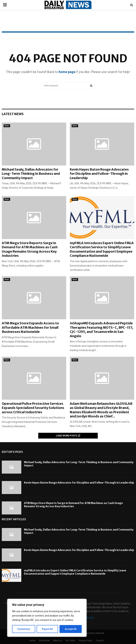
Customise (24, 629)
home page (67, 72)
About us (58, 641)
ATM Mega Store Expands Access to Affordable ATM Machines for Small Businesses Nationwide (30, 327)
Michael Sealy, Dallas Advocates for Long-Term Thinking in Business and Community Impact (31, 174)
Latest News (13, 114)
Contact (100, 641)
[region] (47, 618)
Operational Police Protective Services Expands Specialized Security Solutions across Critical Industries (33, 408)
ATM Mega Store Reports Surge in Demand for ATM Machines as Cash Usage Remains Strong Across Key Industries (30, 249)
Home (33, 641)
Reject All (48, 629)
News (7, 126)
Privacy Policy (85, 641)
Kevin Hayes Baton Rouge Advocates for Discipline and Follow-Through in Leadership (99, 174)
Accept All (71, 629)
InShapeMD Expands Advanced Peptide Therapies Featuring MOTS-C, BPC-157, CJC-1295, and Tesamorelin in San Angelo (102, 329)
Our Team (70, 641)
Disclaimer (44, 641)
